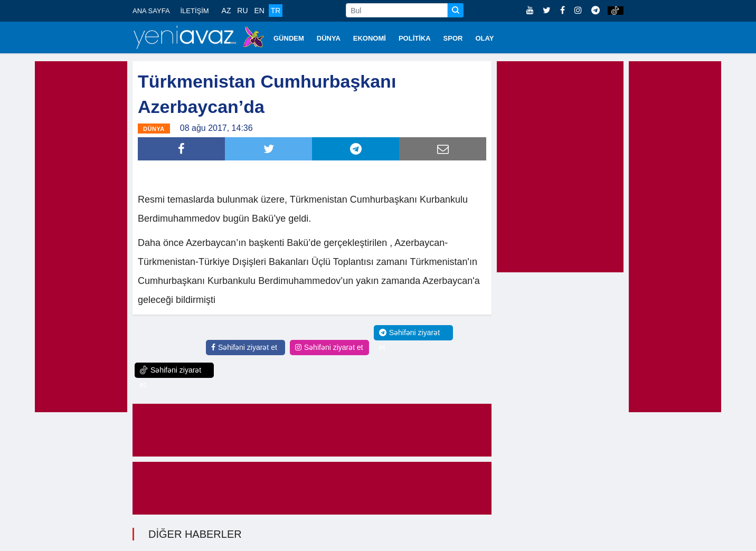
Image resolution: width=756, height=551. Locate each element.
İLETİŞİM (194, 11)
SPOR (453, 38)
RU (242, 11)
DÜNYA (329, 38)
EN (259, 11)
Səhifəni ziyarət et (244, 347)
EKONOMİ (370, 38)
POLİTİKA (415, 38)
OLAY (484, 38)
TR (276, 11)
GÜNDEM (289, 38)
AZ (226, 11)
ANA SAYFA (151, 11)
